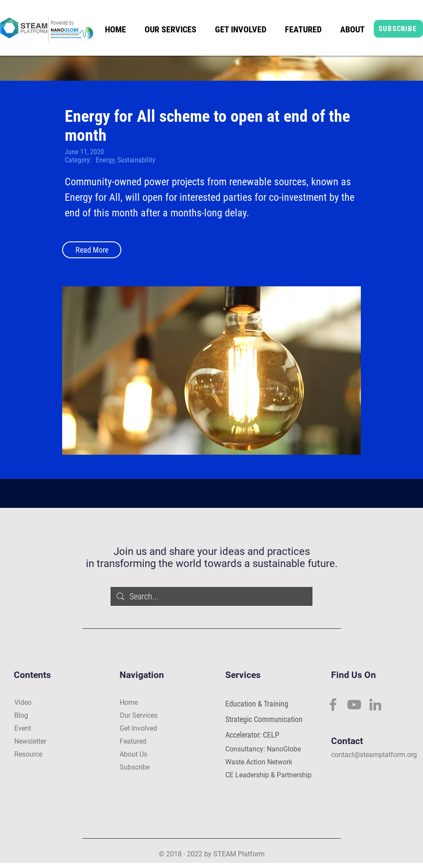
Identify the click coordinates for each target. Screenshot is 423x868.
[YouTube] (354, 705)
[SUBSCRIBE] (398, 29)
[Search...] (212, 596)
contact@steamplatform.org (374, 755)
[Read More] (92, 250)
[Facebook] (333, 705)
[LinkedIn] (375, 705)
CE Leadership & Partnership (268, 775)
